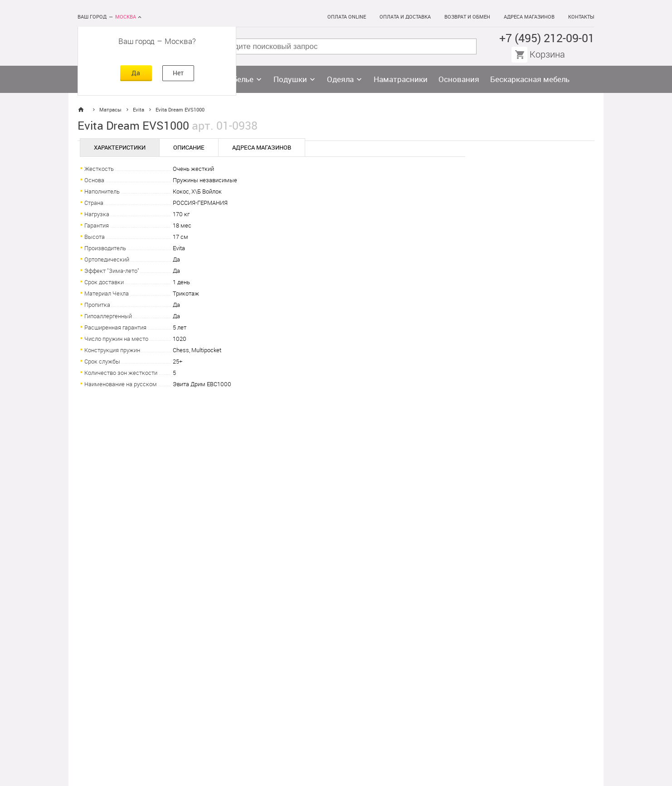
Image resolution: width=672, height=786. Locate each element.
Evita (139, 110)
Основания (459, 79)
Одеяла (340, 79)
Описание (189, 148)
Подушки (290, 79)
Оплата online (347, 17)
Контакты (581, 17)
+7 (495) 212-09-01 (547, 38)
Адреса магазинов (529, 17)
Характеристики (120, 148)
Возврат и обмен (467, 17)
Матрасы (110, 110)
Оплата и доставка (405, 17)
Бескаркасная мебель (530, 79)
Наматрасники (401, 79)
